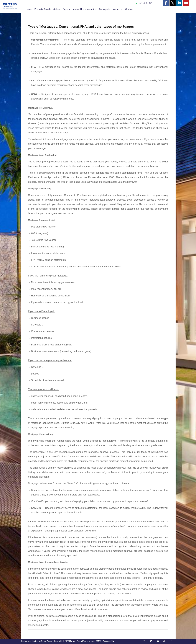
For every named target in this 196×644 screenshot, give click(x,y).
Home (29, 9)
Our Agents (105, 9)
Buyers (66, 9)
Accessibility (108, 641)
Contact (129, 9)
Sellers (57, 9)
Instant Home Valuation (84, 9)
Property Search (43, 9)
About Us (118, 9)
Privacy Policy (76, 641)
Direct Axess (47, 641)
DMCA (99, 641)
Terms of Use (89, 641)
